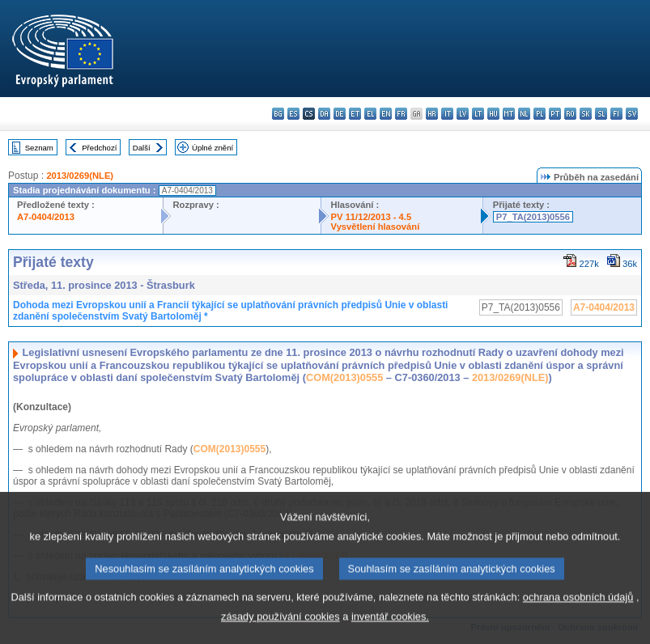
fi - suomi (616, 114)
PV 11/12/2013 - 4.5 (372, 217)
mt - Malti (509, 114)
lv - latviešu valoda (463, 114)
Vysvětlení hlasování (376, 227)
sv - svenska (632, 114)
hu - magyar (493, 114)
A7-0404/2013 (46, 217)
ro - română (570, 114)
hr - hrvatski (432, 114)
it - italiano (447, 114)
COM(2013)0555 (344, 377)
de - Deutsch (340, 114)
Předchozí (99, 148)
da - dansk (324, 114)
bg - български (278, 114)
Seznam (39, 148)
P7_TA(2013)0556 (533, 217)
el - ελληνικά (370, 114)
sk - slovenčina (586, 114)
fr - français (401, 114)
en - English (386, 114)
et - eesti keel (355, 114)
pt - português (555, 114)
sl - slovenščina (601, 114)
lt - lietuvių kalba (478, 114)
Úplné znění (212, 148)
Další (142, 148)
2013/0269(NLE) (80, 176)
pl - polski (540, 114)
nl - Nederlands (524, 114)
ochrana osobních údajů (578, 615)
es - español (293, 114)
